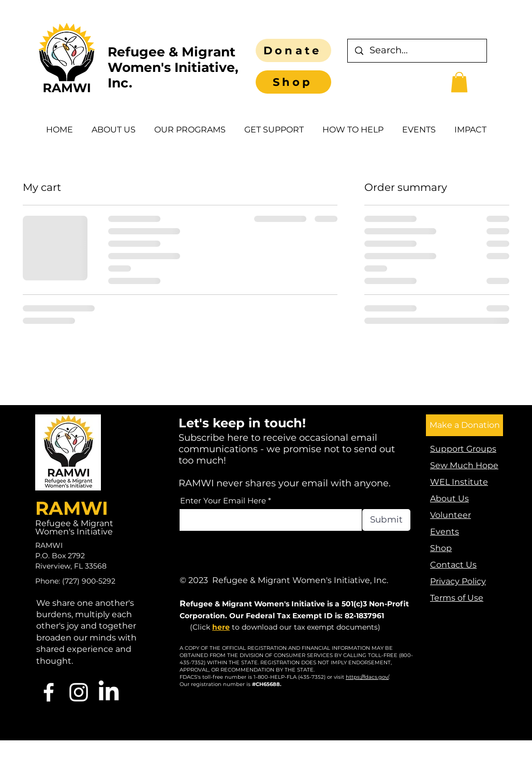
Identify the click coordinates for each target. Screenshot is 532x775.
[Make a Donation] (464, 425)
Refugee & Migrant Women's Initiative (74, 527)
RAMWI (72, 508)
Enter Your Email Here (223, 501)
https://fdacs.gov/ (367, 677)
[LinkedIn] (109, 692)
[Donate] (293, 50)
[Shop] (293, 82)
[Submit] (386, 520)
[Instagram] (79, 692)
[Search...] (417, 51)
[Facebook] (49, 692)
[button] (459, 82)
